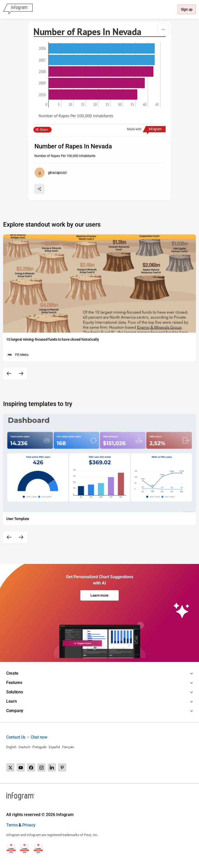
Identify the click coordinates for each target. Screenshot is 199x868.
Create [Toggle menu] (12, 673)
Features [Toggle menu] (14, 683)
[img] (102, 48)
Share (44, 130)
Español (54, 747)
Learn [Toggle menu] (12, 701)
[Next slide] (21, 373)
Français (68, 747)
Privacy (29, 825)
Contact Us (16, 737)
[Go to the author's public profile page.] (51, 173)
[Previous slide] (9, 373)
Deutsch (24, 747)
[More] (163, 29)
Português (40, 747)
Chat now (39, 737)
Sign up (186, 10)
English (11, 747)
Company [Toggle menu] (15, 711)
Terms (12, 825)
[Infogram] (18, 9)
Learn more (99, 595)
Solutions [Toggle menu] (15, 692)
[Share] (39, 189)
